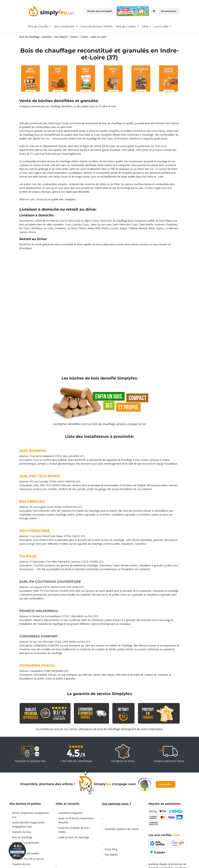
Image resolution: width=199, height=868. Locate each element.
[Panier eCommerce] (154, 11)
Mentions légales (158, 864)
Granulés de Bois (22, 832)
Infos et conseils (67, 804)
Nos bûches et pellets (25, 804)
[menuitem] (39, 26)
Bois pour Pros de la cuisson (28, 859)
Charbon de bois (21, 864)
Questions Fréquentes (71, 813)
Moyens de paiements (164, 804)
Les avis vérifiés (164, 835)
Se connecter (169, 11)
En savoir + (166, 784)
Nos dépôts (111, 855)
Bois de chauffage (22, 837)
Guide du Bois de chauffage (74, 837)
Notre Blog (111, 849)
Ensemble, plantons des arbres (122, 829)
